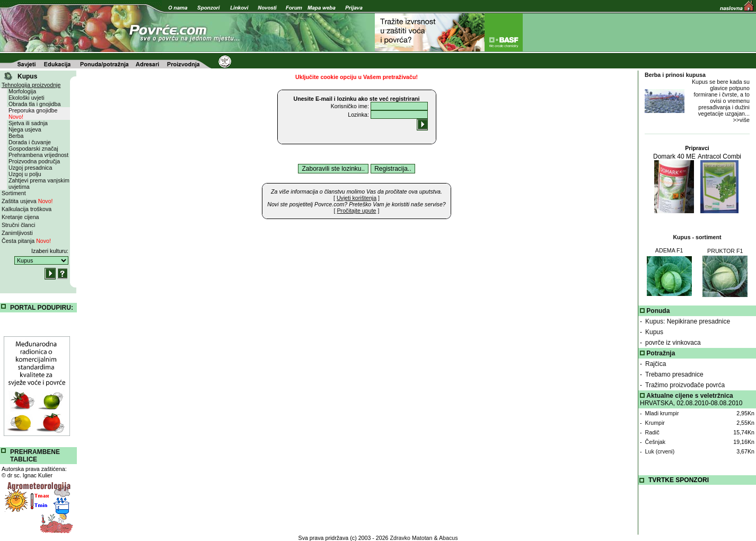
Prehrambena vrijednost (38, 155)
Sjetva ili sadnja (28, 123)
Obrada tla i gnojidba (34, 104)
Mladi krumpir (662, 413)
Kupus (654, 332)
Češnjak (656, 442)
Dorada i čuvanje (30, 142)
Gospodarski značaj (33, 149)
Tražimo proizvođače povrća (685, 385)
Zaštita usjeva (27, 201)
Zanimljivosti (17, 233)
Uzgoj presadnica (30, 168)
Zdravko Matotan (411, 538)
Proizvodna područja (34, 161)
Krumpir (655, 423)
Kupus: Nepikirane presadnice (688, 321)
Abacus (449, 538)
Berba (16, 136)
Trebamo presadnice (674, 374)
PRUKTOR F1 (725, 251)
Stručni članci (18, 225)
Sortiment (14, 193)
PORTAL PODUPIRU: (42, 308)
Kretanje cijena (20, 217)
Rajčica (656, 364)
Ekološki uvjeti (27, 98)
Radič (652, 432)
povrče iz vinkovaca (673, 343)
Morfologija (22, 91)
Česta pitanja (26, 241)
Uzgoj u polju (25, 174)
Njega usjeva (25, 129)
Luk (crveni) (660, 451)
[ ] (357, 198)
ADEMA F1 (669, 250)
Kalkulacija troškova (27, 209)
